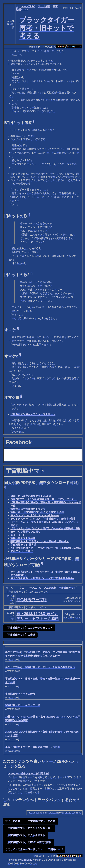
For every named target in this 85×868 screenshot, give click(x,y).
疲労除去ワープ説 (32, 600)
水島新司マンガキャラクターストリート (33, 414)
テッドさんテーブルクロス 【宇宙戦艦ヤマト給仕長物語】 (43, 519)
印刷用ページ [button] (55, 849)
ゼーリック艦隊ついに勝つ (25, 532)
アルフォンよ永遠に (22, 551)
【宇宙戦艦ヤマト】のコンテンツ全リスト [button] (29, 628)
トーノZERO (28, 6)
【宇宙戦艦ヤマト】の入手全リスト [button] (25, 835)
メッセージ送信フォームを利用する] (28, 774)
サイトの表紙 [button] (13, 821)
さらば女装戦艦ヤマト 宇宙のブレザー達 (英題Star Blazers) (46, 548)
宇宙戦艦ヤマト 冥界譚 (23, 545)
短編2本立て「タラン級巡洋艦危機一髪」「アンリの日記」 (44, 499)
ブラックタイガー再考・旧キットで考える (47, 28)
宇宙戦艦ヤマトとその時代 (20, 694)
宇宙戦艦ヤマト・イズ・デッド (23, 705)
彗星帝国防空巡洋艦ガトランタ (28, 509)
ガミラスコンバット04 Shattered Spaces (35, 515)
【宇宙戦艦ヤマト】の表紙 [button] (20, 635)
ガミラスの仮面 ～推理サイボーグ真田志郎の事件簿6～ (42, 578)
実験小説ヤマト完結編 (23, 538)
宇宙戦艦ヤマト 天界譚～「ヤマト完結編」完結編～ (39, 541)
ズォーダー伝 (18, 535)
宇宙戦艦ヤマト (67, 588)
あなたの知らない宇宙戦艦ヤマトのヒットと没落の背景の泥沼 (40, 667)
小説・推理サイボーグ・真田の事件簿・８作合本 (33, 747)
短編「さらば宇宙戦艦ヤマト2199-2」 (32, 496)
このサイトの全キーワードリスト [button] (24, 849)
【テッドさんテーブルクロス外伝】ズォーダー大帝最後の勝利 (45, 528)
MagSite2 (27, 860)
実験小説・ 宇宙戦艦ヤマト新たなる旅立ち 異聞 (37, 512)
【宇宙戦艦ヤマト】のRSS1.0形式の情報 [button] (28, 842)
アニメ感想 (44, 6)
